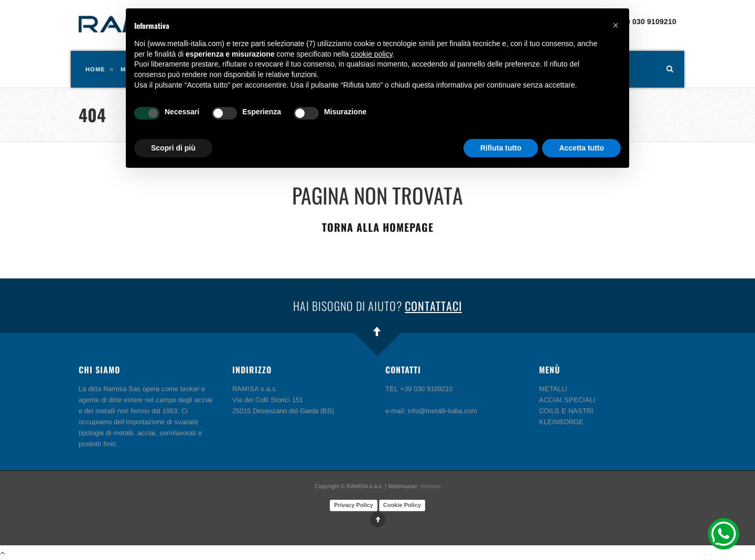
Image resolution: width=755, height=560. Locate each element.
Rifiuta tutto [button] (501, 148)
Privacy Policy (354, 505)
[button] (616, 25)
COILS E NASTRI (566, 411)
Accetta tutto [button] (581, 148)
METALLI (553, 389)
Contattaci (433, 306)
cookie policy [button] (371, 54)
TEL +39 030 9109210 (639, 21)
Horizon (430, 486)
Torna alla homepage (378, 227)
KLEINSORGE (561, 422)
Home (95, 69)
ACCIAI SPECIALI (567, 400)
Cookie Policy (402, 505)
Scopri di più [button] (173, 148)
